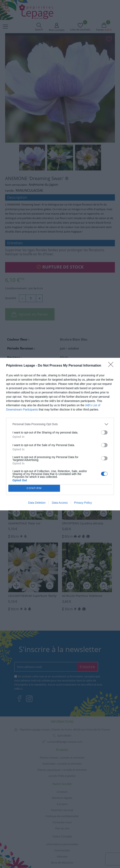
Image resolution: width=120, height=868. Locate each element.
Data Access (60, 503)
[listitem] (60, 424)
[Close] (112, 366)
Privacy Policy (83, 503)
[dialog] (60, 434)
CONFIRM (34, 488)
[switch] (104, 432)
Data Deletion (37, 503)
